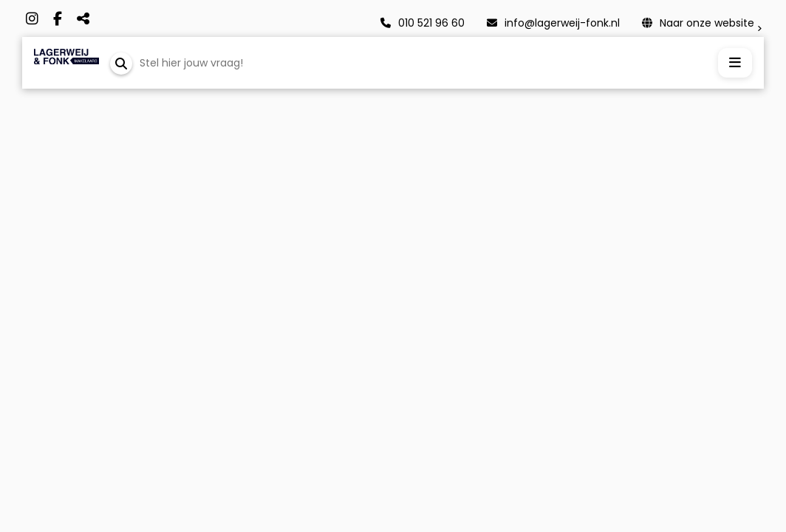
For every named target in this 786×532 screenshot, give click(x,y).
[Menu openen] (735, 63)
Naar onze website (698, 23)
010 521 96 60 (423, 23)
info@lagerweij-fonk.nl (553, 23)
